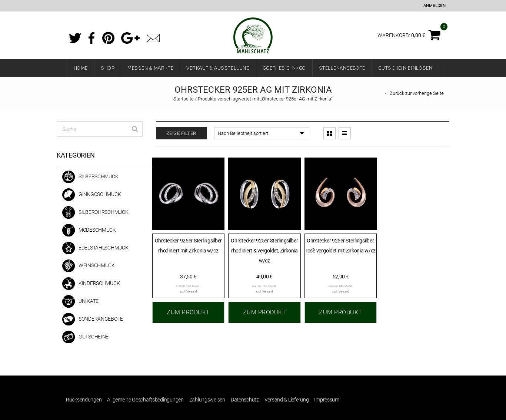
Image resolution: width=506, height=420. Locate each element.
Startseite (184, 99)
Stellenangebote (342, 68)
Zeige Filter (181, 133)
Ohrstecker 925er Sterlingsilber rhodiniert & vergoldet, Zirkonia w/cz (264, 250)
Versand (192, 292)
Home (81, 68)
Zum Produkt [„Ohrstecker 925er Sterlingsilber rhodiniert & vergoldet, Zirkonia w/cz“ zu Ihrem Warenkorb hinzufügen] (265, 312)
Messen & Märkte (150, 68)
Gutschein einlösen (405, 68)
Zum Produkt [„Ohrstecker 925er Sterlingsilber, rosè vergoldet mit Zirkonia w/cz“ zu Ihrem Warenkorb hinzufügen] (341, 312)
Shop (108, 68)
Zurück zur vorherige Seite (417, 93)
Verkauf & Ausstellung (218, 68)
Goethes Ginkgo (284, 68)
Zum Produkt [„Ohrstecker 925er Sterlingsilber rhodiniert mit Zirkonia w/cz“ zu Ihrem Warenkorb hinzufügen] (188, 312)
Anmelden (435, 6)
